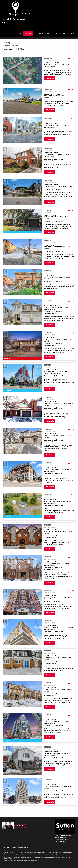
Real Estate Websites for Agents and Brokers (28, 860)
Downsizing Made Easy (43, 33)
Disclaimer (14, 848)
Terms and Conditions (23, 848)
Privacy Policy (7, 848)
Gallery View (7, 49)
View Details (50, 78)
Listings (28, 33)
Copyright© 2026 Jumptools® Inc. (11, 860)
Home (19, 33)
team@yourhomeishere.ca (21, 824)
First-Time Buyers (60, 33)
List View (20, 49)
